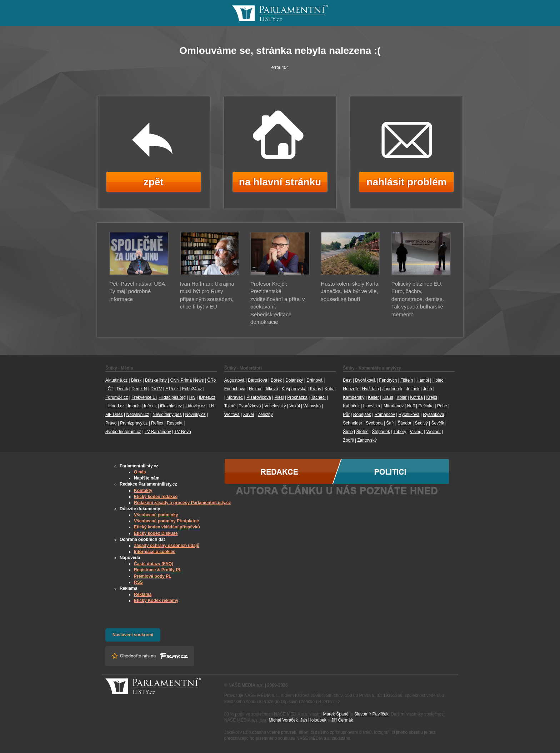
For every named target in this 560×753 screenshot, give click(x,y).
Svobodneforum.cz (123, 432)
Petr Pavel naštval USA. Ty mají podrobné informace (138, 291)
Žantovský (367, 440)
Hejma (255, 389)
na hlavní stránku (280, 182)
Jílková (271, 389)
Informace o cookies (155, 552)
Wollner (434, 432)
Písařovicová (259, 397)
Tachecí (318, 397)
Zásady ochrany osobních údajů (167, 546)
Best (347, 380)
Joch (427, 389)
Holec (438, 380)
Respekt (175, 423)
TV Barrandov (158, 432)
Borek (276, 380)
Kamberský (354, 397)
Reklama (143, 594)
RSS (138, 582)
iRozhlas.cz (171, 406)
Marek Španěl (336, 714)
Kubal (330, 389)
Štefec (362, 432)
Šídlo (348, 432)
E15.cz (172, 389)
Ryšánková (433, 415)
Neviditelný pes (167, 415)
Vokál (294, 406)
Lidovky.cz (195, 406)
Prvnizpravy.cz (134, 423)
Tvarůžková (250, 406)
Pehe (442, 406)
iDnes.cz (207, 397)
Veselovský (275, 406)
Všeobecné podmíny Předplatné (166, 521)
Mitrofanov (394, 406)
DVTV (156, 389)
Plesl (279, 397)
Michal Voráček (283, 720)
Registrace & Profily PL (158, 570)
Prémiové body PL (153, 576)
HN (192, 397)
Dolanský (294, 380)
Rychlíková (409, 415)
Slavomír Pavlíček (371, 714)
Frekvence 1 (144, 397)
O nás (140, 472)
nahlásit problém (406, 182)
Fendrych (388, 380)
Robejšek (362, 415)
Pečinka (426, 406)
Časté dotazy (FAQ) (154, 564)
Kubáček (351, 406)
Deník (122, 389)
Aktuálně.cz (116, 380)
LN (211, 406)
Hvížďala (370, 389)
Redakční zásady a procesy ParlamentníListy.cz (182, 503)
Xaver (249, 415)
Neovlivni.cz (137, 415)
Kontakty (143, 491)
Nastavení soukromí (133, 635)
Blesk (136, 380)
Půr (346, 415)
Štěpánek (381, 432)
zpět (154, 182)
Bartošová (257, 380)
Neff (411, 406)
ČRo (211, 380)
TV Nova (183, 432)
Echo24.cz (192, 389)
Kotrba (416, 397)
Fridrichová (235, 389)
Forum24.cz (117, 397)
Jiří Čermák (342, 720)
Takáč (230, 406)
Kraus (316, 389)
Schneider (352, 423)
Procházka (297, 397)
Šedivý (421, 423)
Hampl (423, 380)
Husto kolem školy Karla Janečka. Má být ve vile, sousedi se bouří (349, 291)
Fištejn (407, 380)
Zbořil (348, 440)
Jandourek (392, 389)
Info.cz (150, 406)
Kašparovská (294, 389)
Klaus (388, 397)
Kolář (401, 397)
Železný (265, 415)
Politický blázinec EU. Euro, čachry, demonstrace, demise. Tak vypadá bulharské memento (418, 299)
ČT (110, 389)
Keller (373, 397)
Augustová (234, 380)
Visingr (416, 432)
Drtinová (314, 380)
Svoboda (374, 423)
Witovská (312, 406)
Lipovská (372, 406)
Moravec (235, 397)
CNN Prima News (187, 380)
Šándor (404, 423)
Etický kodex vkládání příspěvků (167, 527)
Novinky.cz (195, 415)
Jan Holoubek (313, 720)
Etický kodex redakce (156, 497)
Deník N (139, 389)
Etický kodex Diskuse (156, 533)
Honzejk (351, 389)
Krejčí (432, 397)
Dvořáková (365, 380)
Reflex (157, 423)
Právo (111, 423)
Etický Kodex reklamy (156, 601)
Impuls (134, 406)
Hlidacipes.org (172, 397)
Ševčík (437, 423)
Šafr (390, 423)
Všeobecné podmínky (156, 515)
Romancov (385, 415)
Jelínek (413, 389)
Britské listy (156, 380)
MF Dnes (114, 415)
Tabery (400, 432)
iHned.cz (116, 406)
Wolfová (232, 415)
